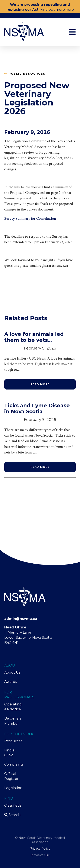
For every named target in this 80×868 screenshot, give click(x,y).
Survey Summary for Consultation (30, 218)
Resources (13, 741)
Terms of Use (40, 855)
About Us (12, 672)
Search (12, 815)
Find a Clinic (9, 753)
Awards (11, 682)
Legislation (13, 788)
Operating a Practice (13, 707)
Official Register (11, 776)
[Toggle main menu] (72, 32)
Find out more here (57, 10)
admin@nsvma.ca (21, 619)
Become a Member (13, 721)
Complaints (13, 764)
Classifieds (13, 805)
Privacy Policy (40, 849)
